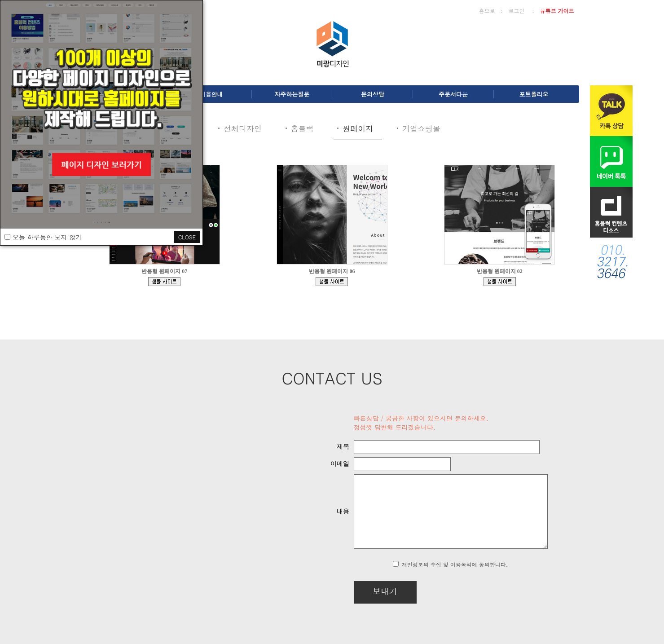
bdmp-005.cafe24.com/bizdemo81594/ (332, 282)
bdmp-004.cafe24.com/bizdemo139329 (164, 282)
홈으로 (487, 11)
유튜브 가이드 (557, 11)
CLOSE (187, 237)
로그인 (516, 11)
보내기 (362, 591)
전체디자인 (243, 128)
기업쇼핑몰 (421, 128)
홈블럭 (302, 128)
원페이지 (358, 128)
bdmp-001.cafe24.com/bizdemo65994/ (500, 282)
